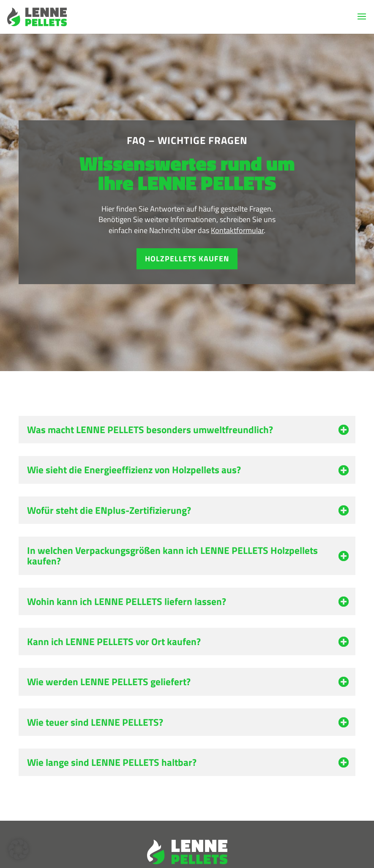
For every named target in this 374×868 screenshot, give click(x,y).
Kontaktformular (237, 230)
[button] (19, 849)
